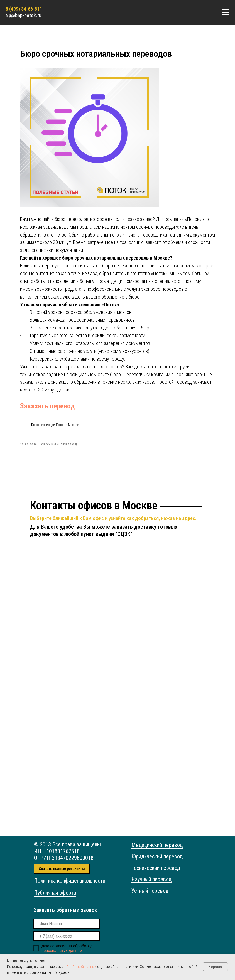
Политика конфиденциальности (70, 886)
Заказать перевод (56, 408)
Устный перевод (150, 896)
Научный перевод (151, 885)
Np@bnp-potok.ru (24, 15)
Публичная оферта (55, 898)
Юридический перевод (157, 862)
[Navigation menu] (226, 12)
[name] (67, 929)
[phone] (67, 941)
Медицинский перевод (157, 850)
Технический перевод (156, 873)
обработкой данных (80, 967)
